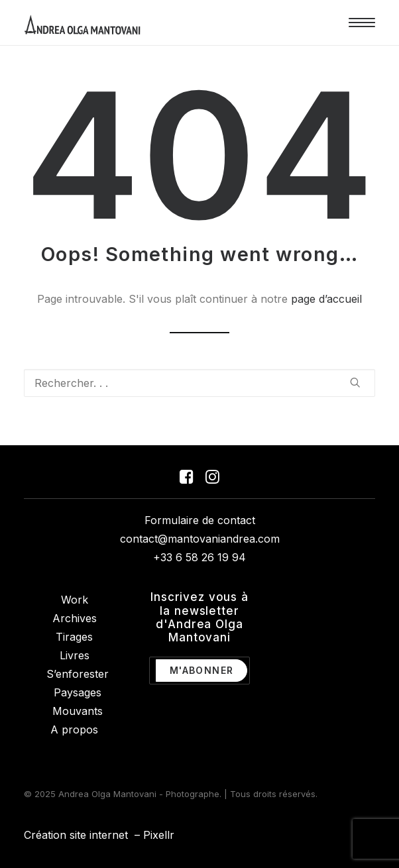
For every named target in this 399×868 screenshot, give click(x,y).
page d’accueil (326, 299)
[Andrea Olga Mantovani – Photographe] (83, 23)
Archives (75, 618)
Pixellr (159, 835)
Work (75, 600)
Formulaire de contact (200, 520)
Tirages (74, 637)
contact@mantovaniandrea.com (200, 539)
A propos (74, 730)
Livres (75, 655)
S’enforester (78, 674)
